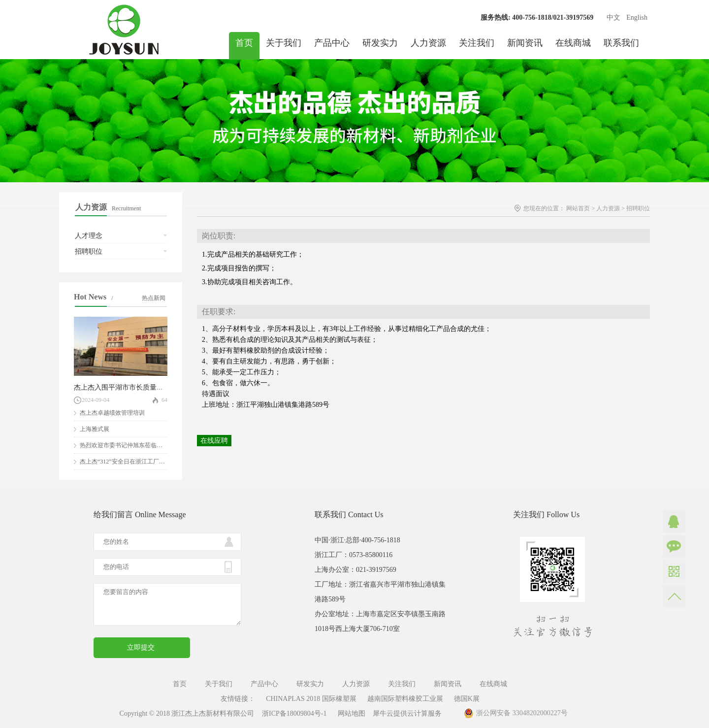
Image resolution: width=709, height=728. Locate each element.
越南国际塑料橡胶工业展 (405, 699)
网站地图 (350, 713)
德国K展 (467, 699)
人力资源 (608, 208)
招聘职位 (638, 208)
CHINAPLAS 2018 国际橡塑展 (311, 699)
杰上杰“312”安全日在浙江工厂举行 (125, 462)
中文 (613, 17)
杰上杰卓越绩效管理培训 (112, 413)
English (637, 17)
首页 (244, 43)
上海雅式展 (95, 429)
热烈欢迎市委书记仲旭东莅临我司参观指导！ (139, 445)
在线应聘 (214, 441)
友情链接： (238, 699)
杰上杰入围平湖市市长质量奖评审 (126, 387)
